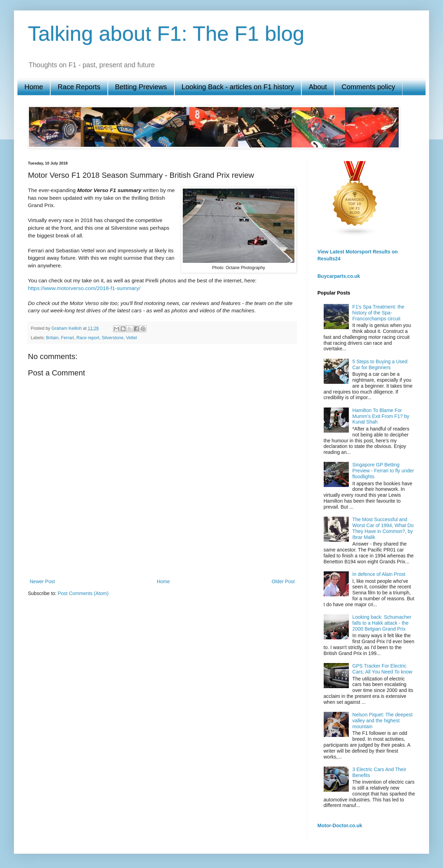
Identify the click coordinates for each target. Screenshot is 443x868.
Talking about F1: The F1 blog (166, 34)
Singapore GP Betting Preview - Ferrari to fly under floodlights (383, 471)
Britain (52, 338)
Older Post (283, 581)
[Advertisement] (162, 553)
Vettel (132, 338)
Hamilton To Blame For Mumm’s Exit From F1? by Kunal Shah (381, 416)
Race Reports (79, 87)
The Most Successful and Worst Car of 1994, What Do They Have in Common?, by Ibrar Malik (383, 528)
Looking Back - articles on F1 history (238, 87)
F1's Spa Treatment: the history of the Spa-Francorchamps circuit (378, 313)
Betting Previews (141, 87)
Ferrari (67, 338)
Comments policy (368, 87)
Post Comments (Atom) (83, 593)
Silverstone (113, 338)
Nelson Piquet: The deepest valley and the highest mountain (382, 721)
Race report (88, 338)
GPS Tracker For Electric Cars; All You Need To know (382, 669)
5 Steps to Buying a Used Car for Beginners (380, 364)
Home (34, 87)
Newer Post (42, 581)
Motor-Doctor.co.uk (340, 825)
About (318, 87)
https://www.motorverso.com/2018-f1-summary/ (84, 288)
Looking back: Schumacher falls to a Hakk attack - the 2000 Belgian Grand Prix (382, 623)
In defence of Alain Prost (379, 574)
